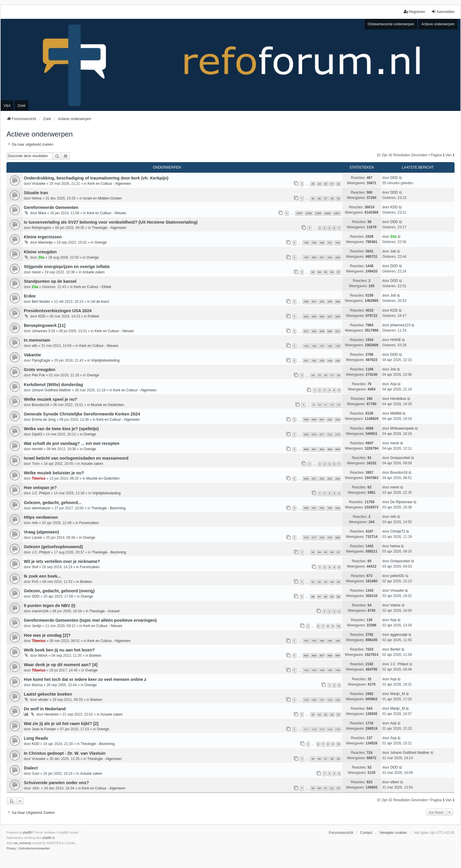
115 (338, 729)
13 (338, 405)
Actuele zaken (94, 272)
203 (338, 257)
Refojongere (41, 228)
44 (332, 582)
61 (325, 788)
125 (306, 346)
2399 (318, 213)
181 (306, 361)
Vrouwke (39, 184)
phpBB (27, 833)
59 (313, 788)
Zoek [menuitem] (22, 106)
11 (325, 405)
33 (313, 715)
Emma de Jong (44, 420)
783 (330, 508)
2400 (327, 213)
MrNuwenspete (402, 428)
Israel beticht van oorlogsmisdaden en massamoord (76, 458)
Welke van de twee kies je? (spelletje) (61, 429)
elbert (395, 782)
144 (322, 670)
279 (330, 537)
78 (338, 375)
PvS (35, 582)
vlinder (43, 700)
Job (393, 251)
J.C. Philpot (41, 493)
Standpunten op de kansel (50, 281)
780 (306, 508)
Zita (393, 237)
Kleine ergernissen (43, 237)
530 (330, 331)
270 (314, 434)
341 (314, 301)
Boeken (86, 582)
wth (35, 346)
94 (319, 272)
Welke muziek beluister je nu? (54, 473)
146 (338, 670)
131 (322, 700)
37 (325, 198)
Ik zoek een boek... (42, 576)
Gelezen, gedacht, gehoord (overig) (59, 591)
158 (306, 243)
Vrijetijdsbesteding (105, 360)
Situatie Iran (36, 193)
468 (330, 655)
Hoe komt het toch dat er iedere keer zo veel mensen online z (85, 679)
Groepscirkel (400, 458)
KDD (394, 207)
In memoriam (37, 340)
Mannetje (45, 242)
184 (330, 361)
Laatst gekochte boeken (48, 694)
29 (319, 184)
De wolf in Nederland (45, 709)
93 (313, 272)
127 (322, 346)
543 (338, 419)
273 (338, 434)
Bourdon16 (40, 405)
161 (330, 243)
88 (325, 597)
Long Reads (36, 738)
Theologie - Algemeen (109, 228)
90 (338, 597)
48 (332, 759)
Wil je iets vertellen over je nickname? (62, 561)
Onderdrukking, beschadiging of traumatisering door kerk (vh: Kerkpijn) (96, 178)
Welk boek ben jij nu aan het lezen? (59, 650)
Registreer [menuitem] (414, 12)
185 (338, 361)
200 (314, 257)
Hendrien (52, 714)
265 (314, 316)
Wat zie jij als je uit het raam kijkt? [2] (61, 724)
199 (306, 257)
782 (322, 508)
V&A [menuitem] (7, 106)
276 (306, 537)
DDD (394, 178)
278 (322, 537)
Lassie (37, 538)
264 (306, 316)
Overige (101, 242)
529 (322, 331)
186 (338, 641)
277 (314, 537)
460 (306, 449)
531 (338, 331)
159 (314, 243)
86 (313, 597)
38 (332, 198)
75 (319, 375)
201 (322, 257)
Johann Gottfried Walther (51, 390)
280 (338, 537)
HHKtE (396, 340)
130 (314, 700)
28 (313, 184)
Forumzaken (89, 523)
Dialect (31, 768)
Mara (42, 213)
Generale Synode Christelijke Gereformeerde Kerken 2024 (82, 414)
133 (338, 700)
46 (319, 759)
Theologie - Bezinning (108, 508)
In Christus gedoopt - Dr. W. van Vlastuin (65, 753)
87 (319, 597)
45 (338, 582)
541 (322, 419)
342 (322, 301)
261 (314, 479)
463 (330, 449)
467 (322, 655)
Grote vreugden (40, 370)
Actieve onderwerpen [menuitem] (438, 24)
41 (313, 582)
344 (338, 301)
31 (332, 184)
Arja (393, 384)
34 (319, 715)
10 (319, 405)
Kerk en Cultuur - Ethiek (92, 287)
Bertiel (395, 649)
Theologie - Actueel (105, 611)
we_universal (22, 843)
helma (37, 198)
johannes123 (400, 325)
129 (338, 346)
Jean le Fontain (44, 729)
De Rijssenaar (401, 502)
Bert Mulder (41, 302)
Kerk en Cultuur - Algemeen (109, 184)
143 (314, 670)
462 (322, 449)
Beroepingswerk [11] (45, 325)
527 (306, 331)
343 (330, 301)
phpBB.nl (49, 838)
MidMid (396, 413)
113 (322, 729)
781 (314, 508)
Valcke (395, 605)
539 (306, 419)
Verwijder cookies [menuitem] (393, 833)
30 (325, 184)
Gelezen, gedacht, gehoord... (53, 503)
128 (330, 346)
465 (306, 655)
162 (338, 243)
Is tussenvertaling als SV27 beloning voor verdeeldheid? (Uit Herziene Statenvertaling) (111, 222)
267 (330, 316)
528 (314, 331)
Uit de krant (100, 302)
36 (319, 198)
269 (306, 434)
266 (322, 316)
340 (306, 301)
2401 (337, 213)
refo (35, 523)
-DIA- (36, 788)
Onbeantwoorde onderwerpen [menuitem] (391, 24)
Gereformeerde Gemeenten (51, 207)
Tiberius (39, 478)
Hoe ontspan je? (40, 488)
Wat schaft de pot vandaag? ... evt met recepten (72, 443)
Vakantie (32, 355)
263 (330, 479)
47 (325, 759)
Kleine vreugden (40, 252)
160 (322, 243)
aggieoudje (399, 635)
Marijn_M (397, 694)
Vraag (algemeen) (41, 532)
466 (314, 655)
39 (338, 198)
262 (322, 479)
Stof (35, 567)
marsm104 (40, 611)
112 (314, 729)
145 (330, 670)
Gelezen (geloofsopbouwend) (53, 547)
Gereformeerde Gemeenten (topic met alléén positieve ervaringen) (90, 620)
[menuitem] (11, 849)
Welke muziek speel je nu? (50, 399)
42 (319, 582)
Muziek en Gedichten (107, 405)
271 (322, 434)
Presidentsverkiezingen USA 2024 (58, 311)
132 (330, 700)
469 (338, 655)
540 (314, 419)
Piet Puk (38, 375)
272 (330, 434)
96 (332, 272)
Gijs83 (37, 434)
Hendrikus (398, 399)
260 (306, 479)
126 (314, 346)
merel (36, 272)
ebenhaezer (41, 508)
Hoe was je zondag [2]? (47, 635)
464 (338, 449)
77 (332, 375)
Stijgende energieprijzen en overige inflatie (67, 267)
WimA (43, 656)
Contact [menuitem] (366, 833)
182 (314, 361)
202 (330, 257)
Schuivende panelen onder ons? (56, 783)
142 (306, 670)
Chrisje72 (398, 531)
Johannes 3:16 (43, 331)
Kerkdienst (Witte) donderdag (53, 385)
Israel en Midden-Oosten (102, 198)
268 (338, 316)
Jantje (36, 626)
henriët (37, 449)
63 (338, 788)
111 (306, 729)
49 (338, 759)
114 (330, 729)
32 (338, 184)
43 (325, 582)
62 (332, 788)
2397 (299, 213)
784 (338, 508)
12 (332, 405)
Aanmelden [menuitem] (443, 12)
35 (313, 198)
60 (319, 788)
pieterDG (397, 576)
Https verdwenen (41, 517)
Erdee (30, 296)
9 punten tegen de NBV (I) (50, 606)
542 (330, 419)
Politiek (93, 316)
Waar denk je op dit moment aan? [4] (61, 665)
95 (325, 272)
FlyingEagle (41, 360)
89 (332, 597)
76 (325, 375)
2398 (309, 213)
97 (338, 272)
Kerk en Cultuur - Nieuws (107, 213)
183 (322, 361)
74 (313, 375)
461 (314, 449)
